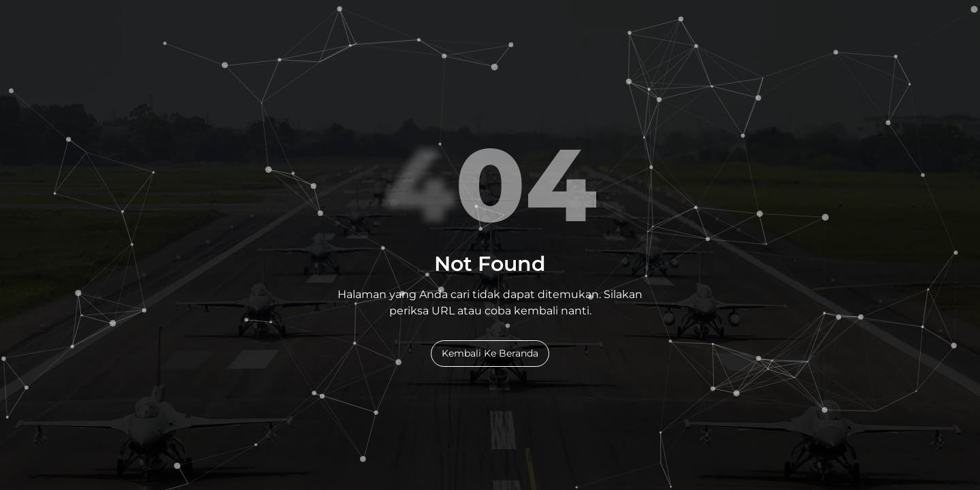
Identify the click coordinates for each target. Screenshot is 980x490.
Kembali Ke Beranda (490, 353)
